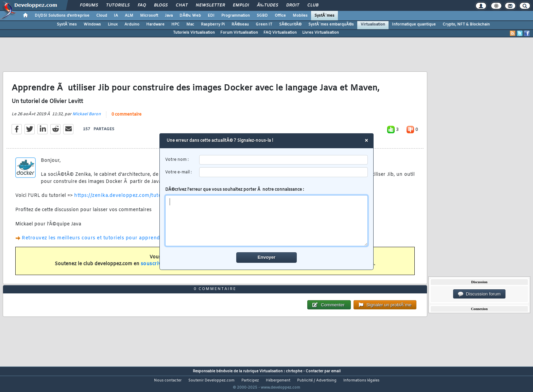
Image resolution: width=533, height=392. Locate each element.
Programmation (236, 16)
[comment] (267, 221)
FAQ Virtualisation (280, 33)
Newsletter (210, 5)
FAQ (142, 5)
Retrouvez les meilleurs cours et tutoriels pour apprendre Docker (103, 243)
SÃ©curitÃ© (290, 24)
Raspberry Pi (213, 24)
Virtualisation (373, 24)
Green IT (264, 24)
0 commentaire (126, 119)
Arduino (132, 24)
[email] (284, 172)
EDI (211, 16)
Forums (89, 5)
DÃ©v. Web (190, 16)
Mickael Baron (87, 118)
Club (313, 5)
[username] (284, 160)
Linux (113, 24)
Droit (293, 5)
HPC (175, 24)
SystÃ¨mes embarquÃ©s (331, 24)
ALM (129, 16)
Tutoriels (118, 5)
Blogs (161, 5)
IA (116, 16)
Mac (190, 24)
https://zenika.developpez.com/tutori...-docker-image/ (141, 200)
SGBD (262, 16)
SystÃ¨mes (324, 16)
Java (169, 16)
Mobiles (300, 16)
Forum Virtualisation (239, 33)
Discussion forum (479, 294)
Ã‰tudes (268, 5)
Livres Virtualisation (321, 33)
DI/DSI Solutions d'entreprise (62, 16)
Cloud (102, 16)
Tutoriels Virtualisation (194, 33)
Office (280, 16)
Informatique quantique (414, 24)
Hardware (155, 24)
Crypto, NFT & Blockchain (466, 24)
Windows (92, 24)
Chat (182, 5)
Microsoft (149, 16)
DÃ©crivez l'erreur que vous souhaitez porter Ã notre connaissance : (267, 217)
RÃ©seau (240, 24)
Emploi (241, 5)
